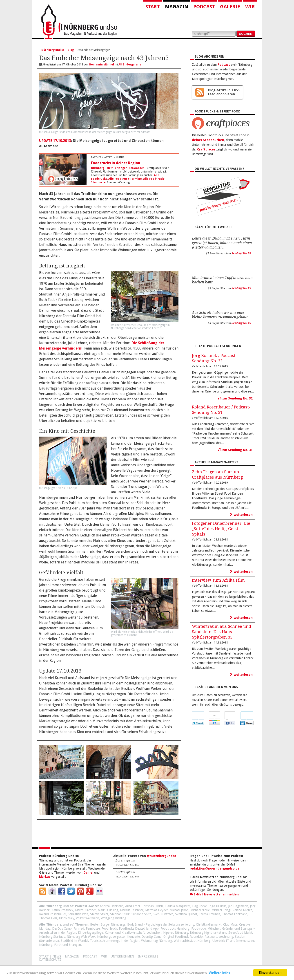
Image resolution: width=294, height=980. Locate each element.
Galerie (230, 7)
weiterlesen (241, 515)
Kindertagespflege (90, 933)
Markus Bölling (108, 910)
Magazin (177, 7)
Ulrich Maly (67, 918)
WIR (104, 956)
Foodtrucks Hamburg (175, 928)
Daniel (88, 872)
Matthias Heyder (157, 910)
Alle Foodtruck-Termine (125, 179)
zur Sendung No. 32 (235, 398)
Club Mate (230, 924)
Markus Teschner (132, 910)
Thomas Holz (48, 918)
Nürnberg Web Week (81, 937)
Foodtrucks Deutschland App (139, 928)
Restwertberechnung (219, 937)
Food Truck (109, 928)
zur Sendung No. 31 (235, 450)
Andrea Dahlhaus (112, 906)
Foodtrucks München (206, 928)
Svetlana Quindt (186, 914)
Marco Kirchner (86, 910)
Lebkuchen (154, 933)
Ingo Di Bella (217, 906)
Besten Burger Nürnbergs (108, 924)
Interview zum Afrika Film (218, 580)
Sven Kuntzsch (163, 914)
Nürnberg (98, 168)
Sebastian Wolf (78, 914)
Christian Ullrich (152, 906)
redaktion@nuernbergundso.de (215, 868)
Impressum (147, 956)
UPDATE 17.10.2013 (55, 141)
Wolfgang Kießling (114, 918)
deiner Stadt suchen (208, 140)
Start (153, 7)
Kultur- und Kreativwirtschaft (125, 933)
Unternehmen (122, 956)
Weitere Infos (219, 974)
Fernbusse (93, 928)
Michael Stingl (221, 910)
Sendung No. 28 (241, 253)
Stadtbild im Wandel (74, 941)
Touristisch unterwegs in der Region (115, 941)
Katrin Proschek (62, 910)
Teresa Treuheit (210, 914)
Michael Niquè (200, 910)
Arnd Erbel (133, 906)
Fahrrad (79, 928)
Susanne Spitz (141, 914)
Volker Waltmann (88, 918)
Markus (45, 877)
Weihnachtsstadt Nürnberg (192, 941)
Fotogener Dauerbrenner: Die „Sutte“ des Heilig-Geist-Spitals (221, 529)
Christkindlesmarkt (209, 924)
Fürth (110, 168)
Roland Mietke (242, 910)
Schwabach (137, 168)
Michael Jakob (179, 910)
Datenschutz (50, 960)
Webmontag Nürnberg (157, 941)
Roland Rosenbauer (53, 914)
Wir (250, 7)
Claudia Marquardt (178, 906)
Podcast (204, 7)
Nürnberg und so (53, 50)
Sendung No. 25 (241, 288)
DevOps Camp (62, 928)
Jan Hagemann (238, 906)
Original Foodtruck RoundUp (183, 937)
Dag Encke (199, 906)
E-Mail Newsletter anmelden (214, 894)
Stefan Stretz (99, 914)
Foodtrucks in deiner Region (116, 163)
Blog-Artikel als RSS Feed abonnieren (224, 92)
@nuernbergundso (161, 856)
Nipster (168, 933)
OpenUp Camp (152, 937)
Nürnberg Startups (52, 937)
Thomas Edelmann (235, 914)
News (57, 956)
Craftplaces (206, 149)
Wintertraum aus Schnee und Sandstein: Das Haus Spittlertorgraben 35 (222, 632)
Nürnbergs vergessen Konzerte (118, 937)
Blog (71, 50)
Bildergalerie (130, 65)
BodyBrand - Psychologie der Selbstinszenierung (161, 924)
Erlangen (121, 168)
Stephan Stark (120, 914)
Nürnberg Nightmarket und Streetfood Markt (221, 933)
